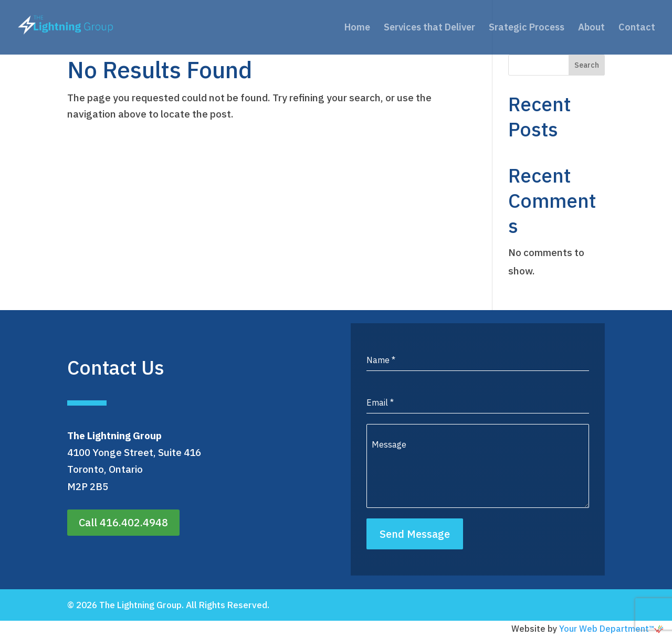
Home (357, 28)
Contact (637, 28)
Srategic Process (527, 28)
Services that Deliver (429, 28)
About (591, 28)
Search (587, 65)
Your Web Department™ (611, 628)
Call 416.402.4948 (123, 522)
